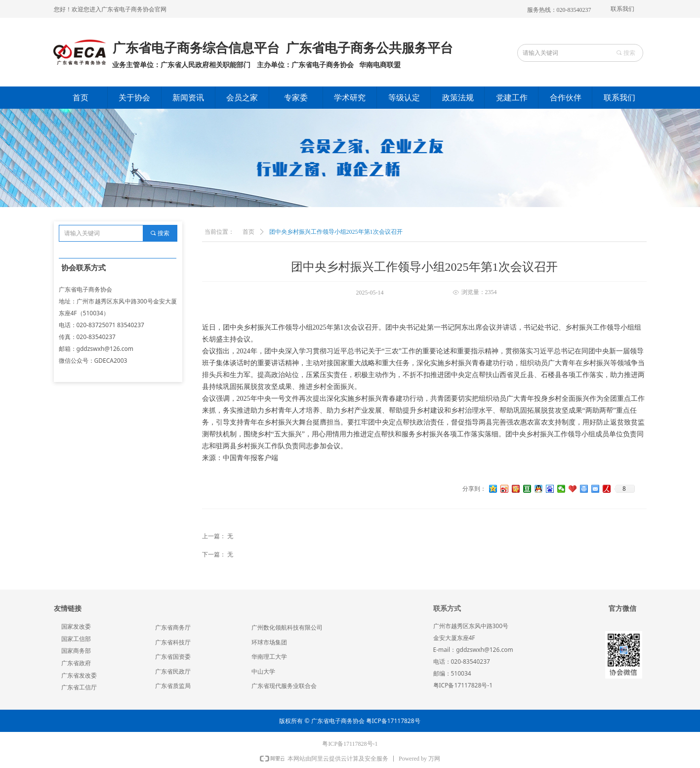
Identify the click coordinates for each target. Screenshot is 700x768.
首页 (248, 232)
